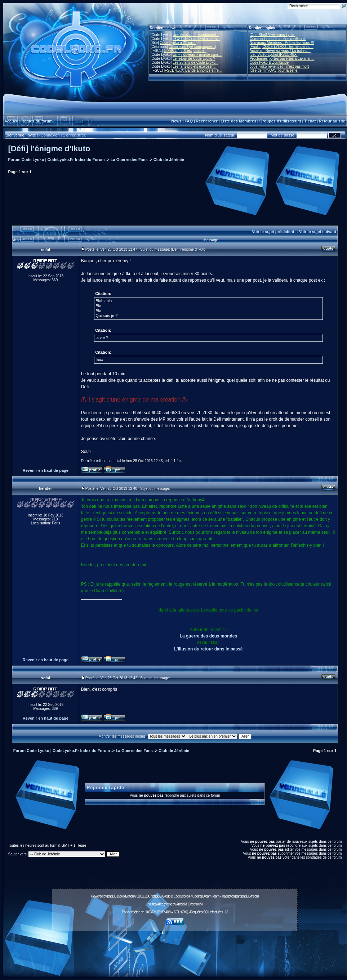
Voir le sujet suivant (318, 232)
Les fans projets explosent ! (195, 66)
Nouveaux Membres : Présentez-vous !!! (282, 43)
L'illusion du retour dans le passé (208, 649)
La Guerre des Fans (129, 160)
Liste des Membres (238, 121)
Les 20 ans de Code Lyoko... (195, 62)
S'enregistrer (74, 135)
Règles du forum (37, 121)
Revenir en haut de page (46, 470)
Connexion (50, 135)
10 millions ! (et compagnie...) (193, 47)
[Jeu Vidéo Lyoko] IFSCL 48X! (274, 55)
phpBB (112, 896)
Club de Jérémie (169, 160)
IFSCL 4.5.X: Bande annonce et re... (193, 70)
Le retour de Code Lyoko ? (194, 59)
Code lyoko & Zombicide (269, 62)
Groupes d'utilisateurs (280, 121)
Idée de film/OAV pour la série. (274, 70)
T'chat (310, 121)
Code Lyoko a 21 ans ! (178, 43)
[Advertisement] (175, 950)
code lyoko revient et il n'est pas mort (279, 66)
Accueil (11, 121)
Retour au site (332, 121)
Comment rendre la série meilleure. (278, 39)
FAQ (189, 121)
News (176, 121)
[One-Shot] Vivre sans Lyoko (273, 35)
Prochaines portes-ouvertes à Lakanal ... (282, 59)
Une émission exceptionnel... (196, 35)
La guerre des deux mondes (208, 636)
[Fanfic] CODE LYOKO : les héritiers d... (282, 47)
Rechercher (207, 121)
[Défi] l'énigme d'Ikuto (49, 149)
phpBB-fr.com (250, 896)
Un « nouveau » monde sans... (197, 55)
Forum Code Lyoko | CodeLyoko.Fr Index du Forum (57, 160)
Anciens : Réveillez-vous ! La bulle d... (280, 51)
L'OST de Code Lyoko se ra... (196, 39)
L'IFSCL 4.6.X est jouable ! (185, 51)
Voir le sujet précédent (273, 232)
